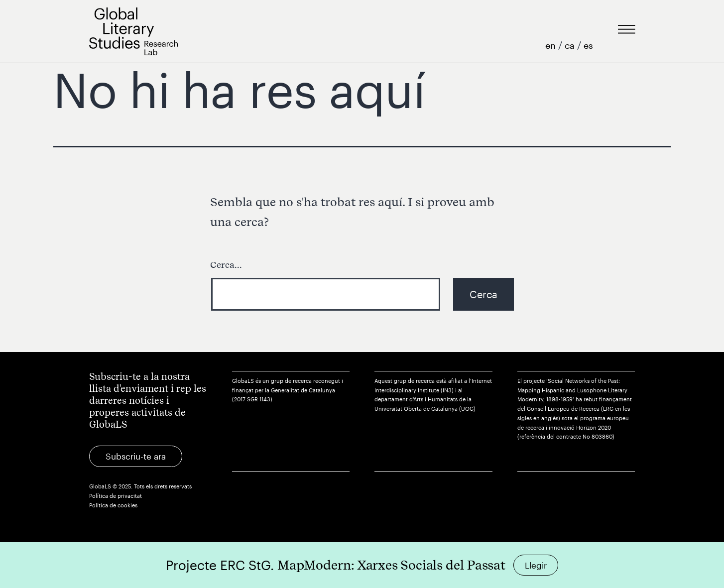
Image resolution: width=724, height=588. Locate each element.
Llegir (536, 565)
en (552, 45)
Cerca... (226, 265)
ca (571, 45)
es (588, 45)
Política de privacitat (116, 496)
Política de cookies (113, 505)
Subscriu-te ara (136, 456)
